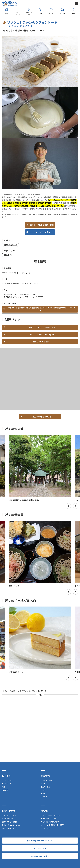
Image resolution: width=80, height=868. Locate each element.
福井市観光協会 (7, 819)
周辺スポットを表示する (42, 417)
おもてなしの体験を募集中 (50, 822)
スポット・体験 (29, 13)
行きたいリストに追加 (39, 225)
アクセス (44, 797)
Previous (68, 506)
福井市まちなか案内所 (10, 822)
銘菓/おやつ (8, 255)
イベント (62, 13)
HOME (4, 691)
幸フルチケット (40, 848)
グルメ (40, 13)
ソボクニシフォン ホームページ (42, 327)
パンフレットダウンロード (50, 815)
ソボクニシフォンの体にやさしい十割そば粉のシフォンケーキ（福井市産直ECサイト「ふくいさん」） (42, 309)
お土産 (51, 13)
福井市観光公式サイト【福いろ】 (9, 4)
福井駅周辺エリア (10, 245)
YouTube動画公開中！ (40, 856)
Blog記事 (5, 790)
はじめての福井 (7, 780)
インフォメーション (9, 815)
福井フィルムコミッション (11, 825)
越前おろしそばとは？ (42, 342)
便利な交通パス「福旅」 (49, 819)
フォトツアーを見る (42, 232)
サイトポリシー (46, 828)
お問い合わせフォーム (10, 828)
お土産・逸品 (46, 787)
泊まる (73, 13)
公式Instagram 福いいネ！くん (40, 841)
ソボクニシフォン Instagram (42, 334)
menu (76, 4)
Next (76, 506)
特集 (7, 13)
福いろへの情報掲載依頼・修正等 (53, 825)
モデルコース (18, 13)
